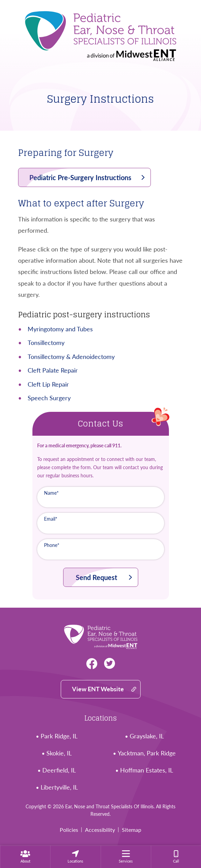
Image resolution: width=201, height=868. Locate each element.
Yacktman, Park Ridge (147, 753)
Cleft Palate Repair (53, 370)
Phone (52, 545)
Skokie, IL (59, 753)
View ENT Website (98, 689)
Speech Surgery (49, 398)
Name (51, 493)
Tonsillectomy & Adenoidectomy (71, 357)
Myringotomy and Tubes (60, 329)
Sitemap (132, 830)
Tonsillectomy (46, 343)
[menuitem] (25, 857)
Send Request (96, 577)
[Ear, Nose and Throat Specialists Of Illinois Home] (100, 33)
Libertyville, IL (59, 787)
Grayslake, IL (147, 736)
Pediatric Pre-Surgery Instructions (80, 177)
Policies (69, 830)
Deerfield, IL (59, 770)
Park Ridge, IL (59, 736)
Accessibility (100, 830)
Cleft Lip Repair (48, 384)
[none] (25, 857)
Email (51, 519)
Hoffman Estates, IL (147, 770)
